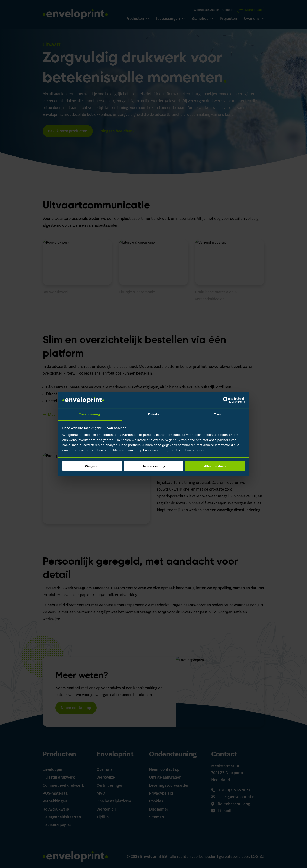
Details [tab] (153, 414)
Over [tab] (218, 414)
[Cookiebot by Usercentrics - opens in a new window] (226, 400)
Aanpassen (154, 466)
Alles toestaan (215, 466)
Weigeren (92, 466)
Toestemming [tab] (90, 414)
